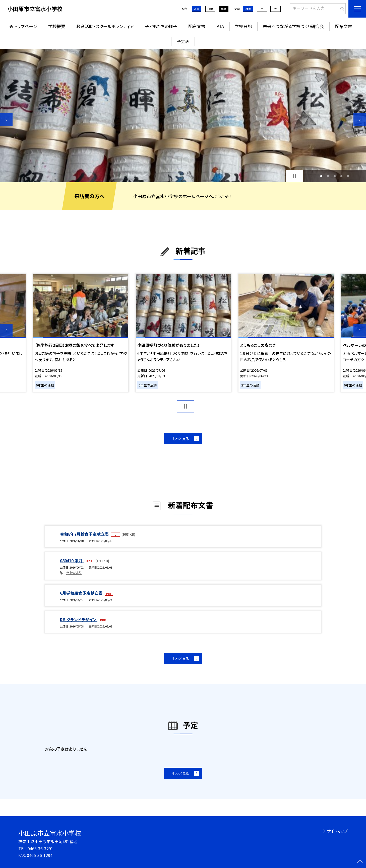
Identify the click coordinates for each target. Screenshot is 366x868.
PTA (220, 26)
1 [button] (321, 176)
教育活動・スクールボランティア (105, 26)
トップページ (26, 26)
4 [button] (341, 176)
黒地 (224, 9)
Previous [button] (6, 120)
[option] (183, 116)
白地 (210, 9)
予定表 (183, 41)
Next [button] (360, 120)
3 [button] (335, 176)
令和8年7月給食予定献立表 (85, 534)
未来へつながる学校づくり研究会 (293, 26)
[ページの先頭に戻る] (360, 862)
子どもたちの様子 (161, 26)
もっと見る (181, 439)
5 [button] (348, 176)
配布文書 (197, 26)
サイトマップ (337, 831)
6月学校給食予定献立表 (82, 593)
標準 (248, 9)
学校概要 (57, 26)
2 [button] (328, 176)
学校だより (74, 573)
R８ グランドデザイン (79, 619)
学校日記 (243, 26)
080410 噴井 (72, 561)
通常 (197, 9)
